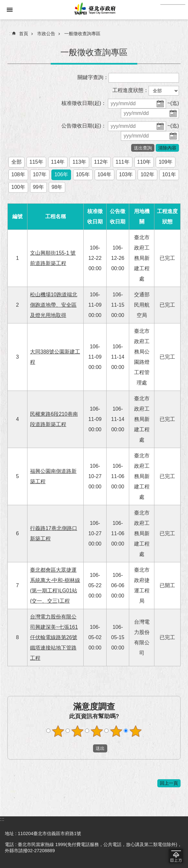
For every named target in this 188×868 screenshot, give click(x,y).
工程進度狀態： (131, 90)
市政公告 (46, 34)
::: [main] (11, 33)
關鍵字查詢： (93, 77)
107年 (40, 174)
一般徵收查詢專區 (82, 34)
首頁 (24, 34)
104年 (104, 174)
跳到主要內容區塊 (3, 3)
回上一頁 (169, 783)
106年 (61, 174)
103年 (126, 174)
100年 (18, 187)
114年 (58, 162)
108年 (18, 174)
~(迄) (173, 103)
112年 (101, 162)
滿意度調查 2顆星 (78, 731)
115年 (36, 162)
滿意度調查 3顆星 (97, 731)
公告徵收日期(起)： (84, 126)
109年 (166, 162)
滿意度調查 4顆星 (116, 731)
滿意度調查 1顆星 (58, 731)
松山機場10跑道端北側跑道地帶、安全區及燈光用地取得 (54, 305)
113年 (79, 162)
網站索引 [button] (10, 10)
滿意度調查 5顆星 (136, 731)
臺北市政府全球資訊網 (94, 10)
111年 (123, 162)
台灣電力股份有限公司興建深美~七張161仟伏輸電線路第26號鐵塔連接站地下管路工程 (54, 637)
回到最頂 (176, 856)
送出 (87, 748)
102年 (147, 174)
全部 (16, 162)
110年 (144, 162)
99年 (38, 187)
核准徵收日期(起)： (84, 103)
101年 (169, 174)
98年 (57, 187)
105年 (83, 174)
